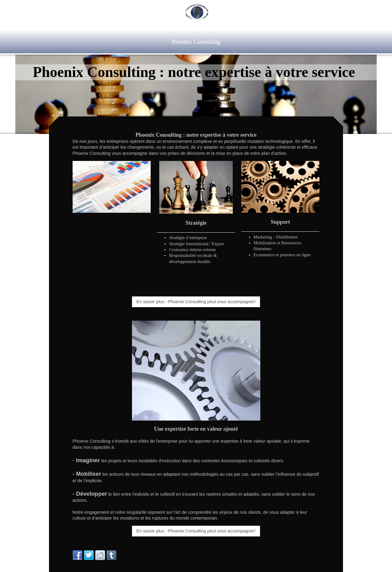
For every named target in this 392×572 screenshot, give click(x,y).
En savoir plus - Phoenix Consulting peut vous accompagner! (196, 302)
